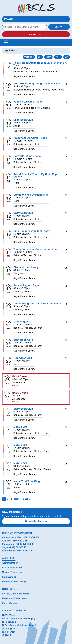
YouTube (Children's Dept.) (19, 619)
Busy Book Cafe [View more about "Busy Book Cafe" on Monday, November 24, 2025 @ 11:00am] (23, 340)
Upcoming (29, 57)
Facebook (9, 622)
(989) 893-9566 (31, 537)
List (40, 57)
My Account (36, 34)
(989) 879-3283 (24, 544)
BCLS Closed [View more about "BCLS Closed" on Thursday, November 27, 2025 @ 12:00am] (20, 393)
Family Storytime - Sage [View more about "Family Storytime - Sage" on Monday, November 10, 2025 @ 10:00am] (28, 102)
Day (67, 57)
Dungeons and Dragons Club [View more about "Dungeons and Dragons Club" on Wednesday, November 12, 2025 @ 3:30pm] (31, 195)
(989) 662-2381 (20, 541)
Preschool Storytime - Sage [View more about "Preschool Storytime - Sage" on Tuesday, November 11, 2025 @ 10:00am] (30, 138)
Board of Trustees (12, 568)
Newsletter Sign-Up (36, 521)
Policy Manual (10, 603)
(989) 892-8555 (18, 547)
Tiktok (7, 635)
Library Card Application (16, 594)
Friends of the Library (14, 582)
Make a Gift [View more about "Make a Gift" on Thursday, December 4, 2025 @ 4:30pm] (20, 427)
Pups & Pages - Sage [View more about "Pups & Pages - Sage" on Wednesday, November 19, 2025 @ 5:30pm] (26, 285)
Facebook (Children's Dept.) (19, 625)
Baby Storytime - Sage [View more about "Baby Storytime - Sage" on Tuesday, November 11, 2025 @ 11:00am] (27, 156)
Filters (13, 50)
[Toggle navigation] (6, 42)
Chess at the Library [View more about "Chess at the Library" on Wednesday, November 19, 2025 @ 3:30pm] (26, 267)
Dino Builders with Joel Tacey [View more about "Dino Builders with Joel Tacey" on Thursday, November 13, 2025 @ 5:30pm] (32, 231)
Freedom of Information (15, 598)
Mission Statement (12, 572)
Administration (10, 563)
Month (48, 57)
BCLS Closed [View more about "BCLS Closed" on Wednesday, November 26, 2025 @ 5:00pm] (20, 376)
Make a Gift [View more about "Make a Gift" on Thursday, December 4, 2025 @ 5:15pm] (20, 445)
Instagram (9, 629)
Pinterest (9, 632)
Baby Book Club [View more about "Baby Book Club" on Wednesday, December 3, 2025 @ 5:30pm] (23, 409)
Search (59, 27)
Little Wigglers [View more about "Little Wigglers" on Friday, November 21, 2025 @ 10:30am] (22, 322)
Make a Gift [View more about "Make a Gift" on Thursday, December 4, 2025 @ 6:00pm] (20, 463)
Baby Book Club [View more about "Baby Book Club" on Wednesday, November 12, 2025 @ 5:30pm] (23, 213)
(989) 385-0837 (25, 551)
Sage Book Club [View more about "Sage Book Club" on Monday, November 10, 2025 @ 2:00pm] (23, 120)
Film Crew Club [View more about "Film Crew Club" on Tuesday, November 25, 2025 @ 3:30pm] (23, 358)
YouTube (8, 615)
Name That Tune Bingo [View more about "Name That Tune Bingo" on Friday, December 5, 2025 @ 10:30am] (27, 481)
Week (58, 57)
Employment (9, 577)
